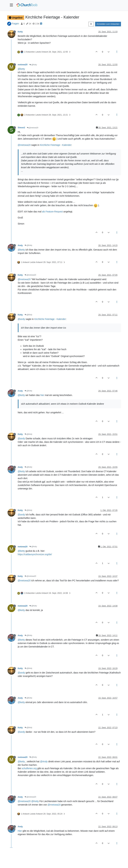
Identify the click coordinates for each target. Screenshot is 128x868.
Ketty (20, 32)
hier (42, 395)
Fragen (15, 24)
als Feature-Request (52, 212)
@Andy (28, 315)
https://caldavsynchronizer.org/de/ (35, 554)
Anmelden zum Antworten (108, 24)
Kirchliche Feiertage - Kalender (56, 145)
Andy (20, 245)
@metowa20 (33, 128)
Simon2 (21, 128)
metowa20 (23, 65)
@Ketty (33, 65)
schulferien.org (29, 768)
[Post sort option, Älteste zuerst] (91, 24)
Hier (20, 831)
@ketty (21, 69)
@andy (21, 319)
